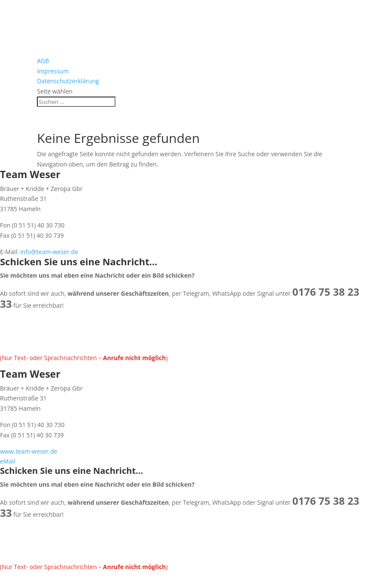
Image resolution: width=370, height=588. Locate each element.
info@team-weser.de (48, 252)
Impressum (53, 71)
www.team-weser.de (29, 451)
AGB (43, 61)
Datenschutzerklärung (68, 81)
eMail (8, 461)
